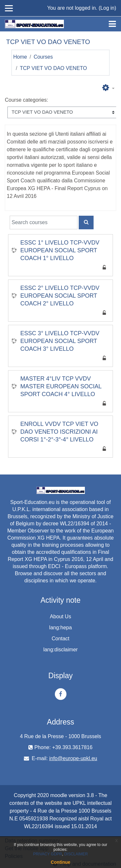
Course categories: (26, 100)
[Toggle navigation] (112, 24)
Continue (60, 862)
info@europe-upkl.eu (73, 758)
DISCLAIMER (76, 854)
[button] (108, 88)
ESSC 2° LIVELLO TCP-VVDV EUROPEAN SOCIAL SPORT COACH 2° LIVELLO (60, 296)
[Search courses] (44, 223)
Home (20, 57)
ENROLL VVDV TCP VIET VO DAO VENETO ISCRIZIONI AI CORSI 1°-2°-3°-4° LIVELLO (59, 432)
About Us (61, 617)
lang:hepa (60, 628)
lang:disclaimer (60, 650)
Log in (107, 8)
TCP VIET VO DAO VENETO (53, 68)
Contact (60, 639)
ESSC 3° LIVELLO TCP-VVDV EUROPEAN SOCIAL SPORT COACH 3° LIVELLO (60, 341)
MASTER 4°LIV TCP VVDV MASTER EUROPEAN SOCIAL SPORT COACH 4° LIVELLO (61, 386)
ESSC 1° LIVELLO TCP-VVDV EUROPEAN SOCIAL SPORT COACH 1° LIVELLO (60, 250)
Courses (43, 57)
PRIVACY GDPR (48, 854)
